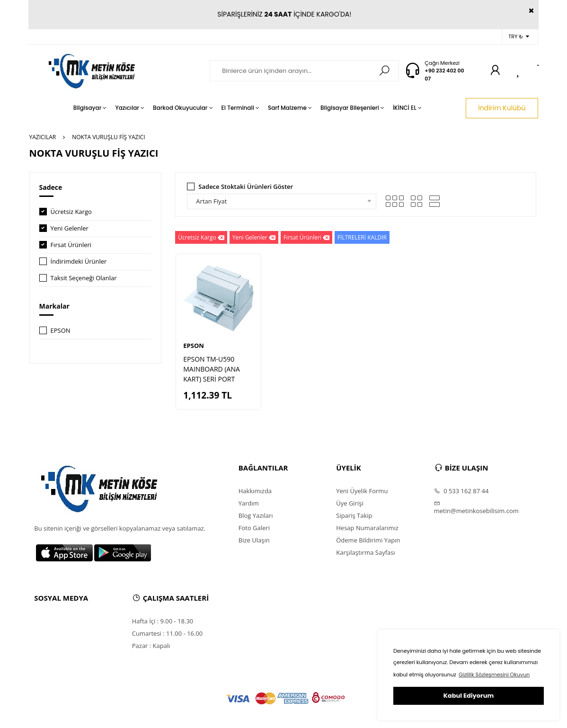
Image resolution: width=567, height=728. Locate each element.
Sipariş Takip (354, 515)
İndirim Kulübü (502, 108)
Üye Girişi (350, 503)
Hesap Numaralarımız (367, 528)
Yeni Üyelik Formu (362, 491)
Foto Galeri (254, 528)
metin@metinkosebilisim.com (476, 507)
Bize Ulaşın (254, 540)
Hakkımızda (255, 491)
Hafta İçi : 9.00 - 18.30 (163, 621)
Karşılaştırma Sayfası (365, 552)
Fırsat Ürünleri (71, 245)
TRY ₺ (518, 37)
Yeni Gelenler (70, 228)
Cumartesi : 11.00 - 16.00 (168, 633)
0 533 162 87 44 (461, 491)
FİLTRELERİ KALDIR (362, 237)
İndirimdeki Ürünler (79, 261)
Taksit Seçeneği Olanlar (84, 278)
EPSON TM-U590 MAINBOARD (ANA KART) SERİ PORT (212, 369)
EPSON (61, 330)
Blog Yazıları (256, 515)
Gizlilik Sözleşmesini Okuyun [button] (494, 675)
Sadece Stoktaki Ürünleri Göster (246, 186)
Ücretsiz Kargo (71, 212)
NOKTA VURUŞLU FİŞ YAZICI (108, 137)
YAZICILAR (43, 137)
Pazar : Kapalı (151, 646)
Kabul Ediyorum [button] (469, 696)
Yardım (249, 503)
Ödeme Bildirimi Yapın (368, 540)
